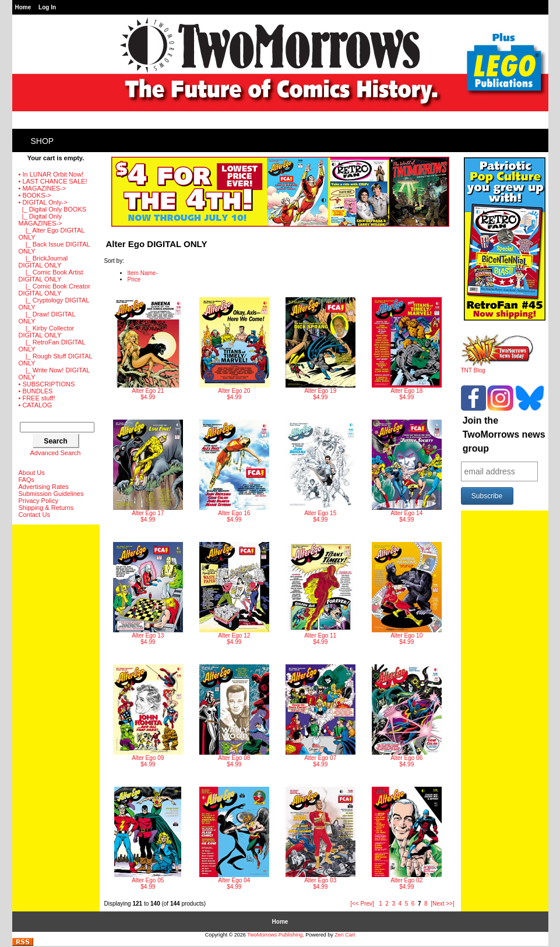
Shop (43, 141)
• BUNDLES (36, 391)
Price (134, 279)
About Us (32, 473)
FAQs (27, 480)
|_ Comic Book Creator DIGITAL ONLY (54, 290)
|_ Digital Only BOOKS (53, 209)
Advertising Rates (44, 487)
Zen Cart (345, 935)
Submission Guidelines (51, 494)
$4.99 (148, 349)
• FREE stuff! (37, 398)
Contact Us (34, 515)
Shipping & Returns (46, 508)
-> (43, 202)
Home (23, 7)
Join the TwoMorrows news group (504, 434)
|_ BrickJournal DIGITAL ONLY (43, 262)
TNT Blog (497, 368)
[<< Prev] (362, 904)
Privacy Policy (38, 501)
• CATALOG (36, 405)
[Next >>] (443, 904)
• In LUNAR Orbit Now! (51, 174)
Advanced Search (56, 453)
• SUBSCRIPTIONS (47, 384)
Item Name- (143, 273)
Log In (47, 7)
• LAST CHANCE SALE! (53, 181)
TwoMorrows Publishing (275, 935)
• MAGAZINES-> (43, 188)
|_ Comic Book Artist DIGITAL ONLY (51, 276)
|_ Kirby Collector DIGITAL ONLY (47, 332)
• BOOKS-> (35, 195)
